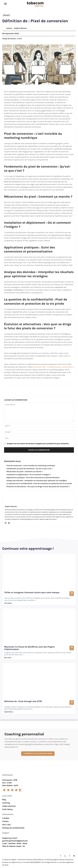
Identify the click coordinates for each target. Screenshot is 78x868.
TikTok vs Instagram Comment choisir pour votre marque (32, 592)
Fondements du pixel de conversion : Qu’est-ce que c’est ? (29, 469)
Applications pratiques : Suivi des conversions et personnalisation (33, 478)
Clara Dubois (8, 603)
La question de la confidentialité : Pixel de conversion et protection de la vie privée (39, 484)
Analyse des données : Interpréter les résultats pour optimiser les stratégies (37, 481)
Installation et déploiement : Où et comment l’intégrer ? (29, 475)
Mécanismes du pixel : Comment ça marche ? (25, 472)
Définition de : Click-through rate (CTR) (23, 701)
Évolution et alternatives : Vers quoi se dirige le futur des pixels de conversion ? (38, 487)
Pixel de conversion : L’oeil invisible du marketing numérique (31, 466)
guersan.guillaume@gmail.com (15, 841)
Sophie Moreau (20, 28)
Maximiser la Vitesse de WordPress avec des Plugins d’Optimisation (29, 648)
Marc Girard (8, 658)
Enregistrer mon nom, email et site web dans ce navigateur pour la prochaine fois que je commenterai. (38, 444)
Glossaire (6, 15)
